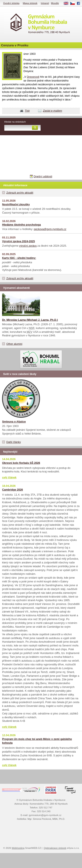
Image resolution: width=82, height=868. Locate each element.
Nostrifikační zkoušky (16, 204)
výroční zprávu (28, 246)
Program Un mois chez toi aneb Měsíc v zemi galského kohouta (37, 741)
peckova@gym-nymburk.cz (50, 229)
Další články (14, 442)
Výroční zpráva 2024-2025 (19, 241)
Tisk (27, 111)
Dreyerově (33, 77)
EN (67, 4)
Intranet (45, 3)
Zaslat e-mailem (52, 111)
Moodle (55, 3)
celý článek (9, 477)
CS (74, 4)
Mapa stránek (30, 3)
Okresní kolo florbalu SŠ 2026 (21, 463)
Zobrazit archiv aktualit (20, 193)
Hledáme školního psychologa (21, 225)
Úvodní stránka (11, 3)
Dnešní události (43, 176)
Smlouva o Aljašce (14, 422)
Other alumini (14, 344)
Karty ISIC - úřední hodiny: (19, 258)
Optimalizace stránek (55, 848)
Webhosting (18, 848)
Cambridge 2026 (13, 490)
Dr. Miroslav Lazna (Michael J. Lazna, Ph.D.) (30, 320)
